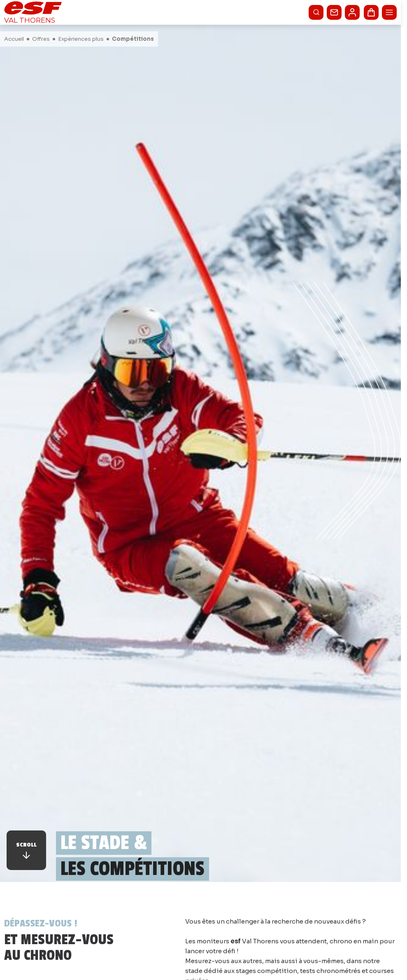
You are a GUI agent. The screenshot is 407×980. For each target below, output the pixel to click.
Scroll (26, 851)
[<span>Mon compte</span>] (352, 12)
